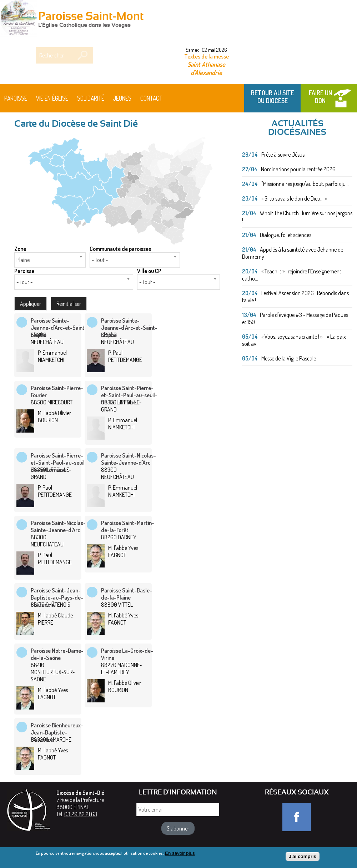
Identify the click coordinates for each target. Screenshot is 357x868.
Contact (151, 98)
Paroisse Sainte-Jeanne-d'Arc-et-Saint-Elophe (59, 328)
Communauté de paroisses (120, 249)
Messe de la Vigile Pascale (289, 358)
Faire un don (320, 97)
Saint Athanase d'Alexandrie (206, 68)
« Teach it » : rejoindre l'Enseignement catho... (292, 275)
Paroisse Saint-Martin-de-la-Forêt (128, 526)
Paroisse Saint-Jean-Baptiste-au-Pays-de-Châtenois (57, 597)
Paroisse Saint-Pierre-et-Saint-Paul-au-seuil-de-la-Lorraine (129, 395)
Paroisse (16, 98)
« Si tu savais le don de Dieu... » (294, 198)
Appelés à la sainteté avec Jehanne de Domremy (293, 253)
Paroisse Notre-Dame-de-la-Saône (57, 654)
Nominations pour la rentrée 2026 (298, 169)
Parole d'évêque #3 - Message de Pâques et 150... (295, 318)
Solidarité (91, 98)
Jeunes (122, 98)
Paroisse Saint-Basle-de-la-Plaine (127, 594)
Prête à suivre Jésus (283, 155)
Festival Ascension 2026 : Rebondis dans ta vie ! (295, 297)
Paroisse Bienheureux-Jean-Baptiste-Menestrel (57, 732)
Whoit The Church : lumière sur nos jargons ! (297, 217)
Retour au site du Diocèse (273, 97)
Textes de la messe (207, 56)
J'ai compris (303, 858)
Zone (20, 249)
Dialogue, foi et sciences (286, 235)
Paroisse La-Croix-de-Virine (127, 654)
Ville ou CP (149, 271)
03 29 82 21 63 (81, 814)
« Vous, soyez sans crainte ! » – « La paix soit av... (294, 340)
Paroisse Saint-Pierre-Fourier (57, 392)
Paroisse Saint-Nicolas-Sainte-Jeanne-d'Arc (129, 459)
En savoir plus (180, 855)
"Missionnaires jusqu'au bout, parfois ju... (305, 184)
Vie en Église (52, 98)
